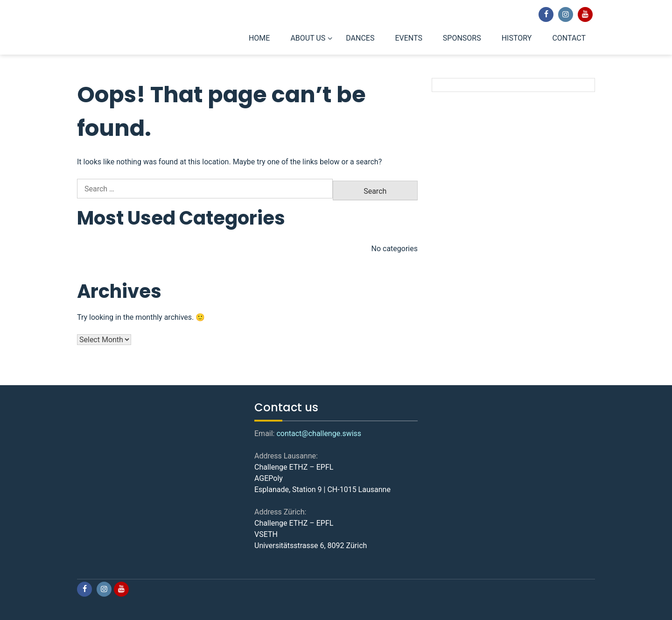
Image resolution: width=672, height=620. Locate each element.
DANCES (360, 38)
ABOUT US (308, 38)
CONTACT (569, 38)
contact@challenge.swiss (319, 433)
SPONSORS (462, 38)
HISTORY (517, 38)
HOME (259, 38)
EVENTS (408, 38)
